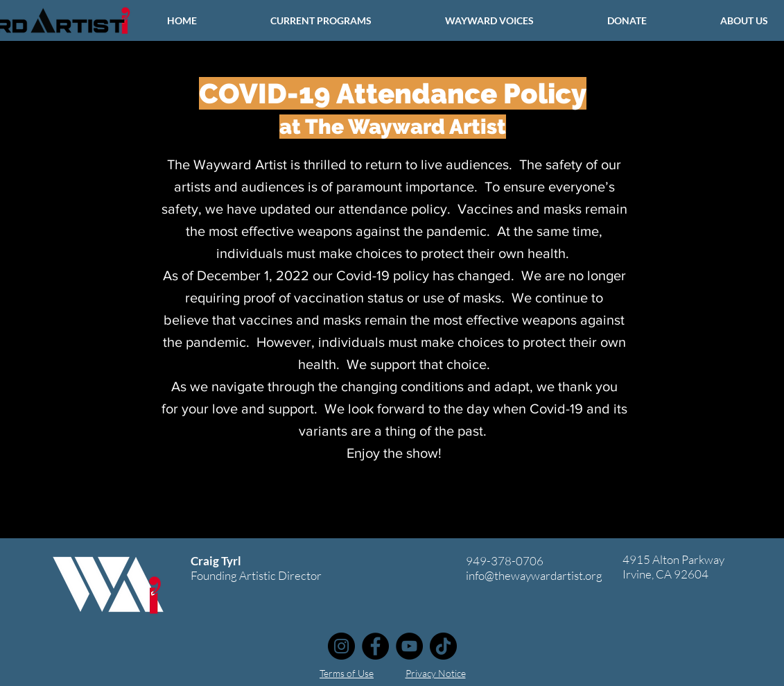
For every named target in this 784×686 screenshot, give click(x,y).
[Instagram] (341, 646)
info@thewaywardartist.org (534, 575)
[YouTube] (409, 646)
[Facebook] (375, 646)
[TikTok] (443, 646)
